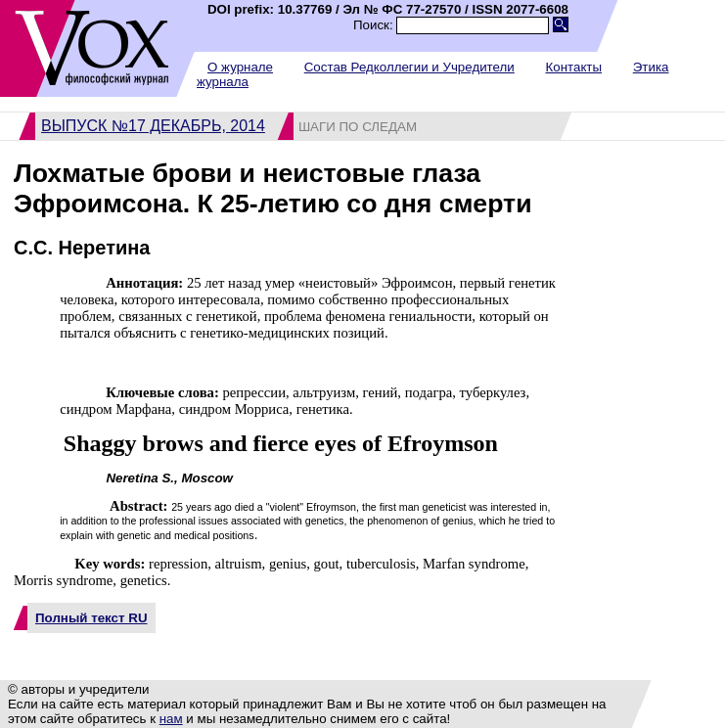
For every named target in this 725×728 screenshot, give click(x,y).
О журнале (240, 67)
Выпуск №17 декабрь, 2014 (153, 126)
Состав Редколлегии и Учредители (409, 67)
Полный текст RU (91, 618)
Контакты (573, 67)
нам (171, 719)
